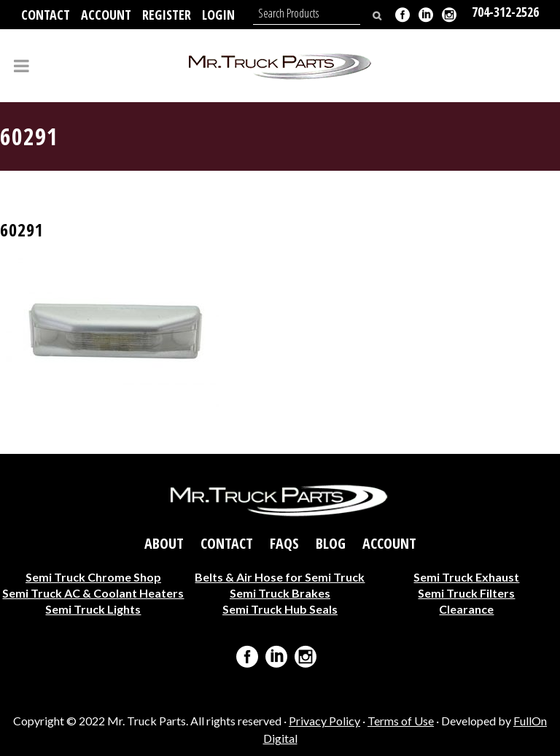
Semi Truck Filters (466, 592)
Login (218, 15)
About (164, 543)
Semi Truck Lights (93, 608)
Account (106, 15)
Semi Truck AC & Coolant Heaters (93, 592)
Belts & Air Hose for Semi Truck (280, 576)
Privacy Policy (324, 721)
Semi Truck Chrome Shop (93, 576)
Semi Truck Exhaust (466, 576)
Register (167, 15)
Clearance (466, 608)
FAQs (284, 543)
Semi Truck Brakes (280, 592)
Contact (46, 15)
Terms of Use (401, 721)
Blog (331, 543)
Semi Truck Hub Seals (280, 608)
